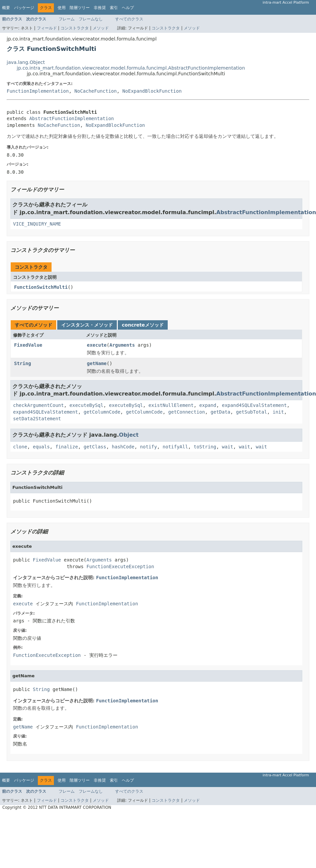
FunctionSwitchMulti (41, 287)
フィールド (47, 28)
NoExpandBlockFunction (152, 91)
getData (220, 412)
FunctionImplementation (38, 91)
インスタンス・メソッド (87, 325)
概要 (6, 8)
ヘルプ (128, 8)
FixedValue (28, 345)
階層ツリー (80, 8)
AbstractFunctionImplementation (71, 118)
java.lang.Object (26, 62)
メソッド (101, 28)
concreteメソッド (143, 325)
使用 (62, 8)
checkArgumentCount (38, 405)
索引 (114, 8)
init (279, 412)
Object (129, 435)
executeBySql (87, 405)
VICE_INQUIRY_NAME (37, 224)
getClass (95, 447)
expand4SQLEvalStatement (254, 405)
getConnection (187, 412)
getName (97, 363)
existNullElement (171, 405)
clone (20, 447)
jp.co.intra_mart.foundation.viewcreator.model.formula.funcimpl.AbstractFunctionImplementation (131, 68)
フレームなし (91, 19)
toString (205, 447)
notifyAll (175, 447)
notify (148, 447)
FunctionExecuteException (120, 567)
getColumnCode (102, 412)
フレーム (67, 19)
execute (97, 345)
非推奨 (100, 8)
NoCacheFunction (95, 91)
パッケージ (24, 8)
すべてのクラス (129, 19)
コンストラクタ (75, 28)
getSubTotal (252, 412)
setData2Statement (37, 419)
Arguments (122, 345)
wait (228, 447)
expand (208, 405)
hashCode (123, 447)
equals (41, 447)
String (23, 363)
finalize (66, 447)
